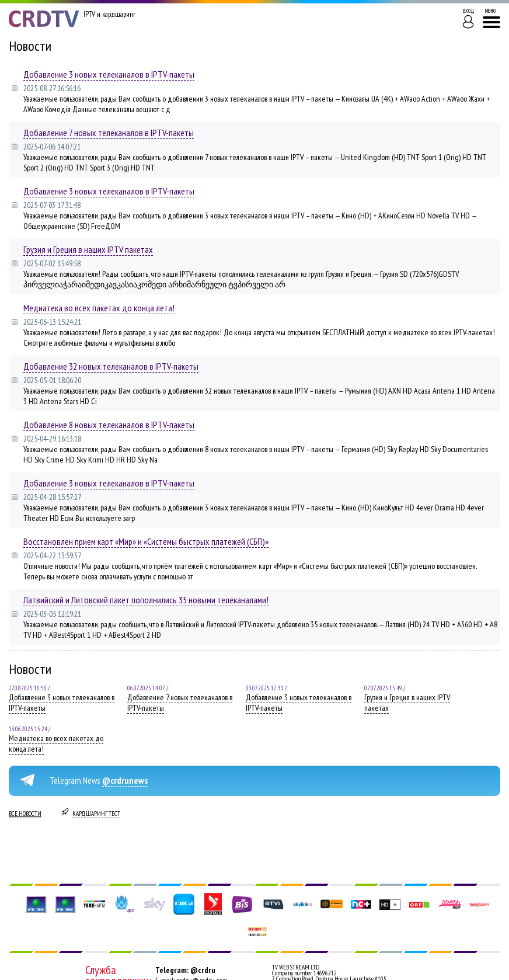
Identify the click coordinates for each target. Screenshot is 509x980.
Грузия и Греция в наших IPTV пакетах (88, 249)
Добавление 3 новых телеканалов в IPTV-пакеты (109, 74)
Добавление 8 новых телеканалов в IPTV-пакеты (109, 425)
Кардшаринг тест (96, 814)
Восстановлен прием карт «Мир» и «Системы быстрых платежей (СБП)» (146, 541)
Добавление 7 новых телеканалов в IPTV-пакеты (109, 133)
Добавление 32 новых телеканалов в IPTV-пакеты (111, 366)
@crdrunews (125, 780)
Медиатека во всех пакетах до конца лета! (99, 308)
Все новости (25, 814)
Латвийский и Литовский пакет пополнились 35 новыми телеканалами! (146, 600)
